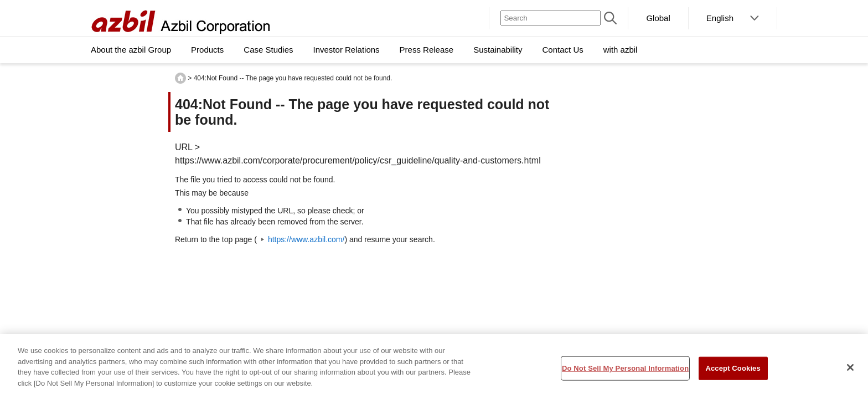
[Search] (551, 18)
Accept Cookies (733, 371)
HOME (180, 78)
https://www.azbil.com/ (306, 239)
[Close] (850, 371)
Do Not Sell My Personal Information (625, 371)
